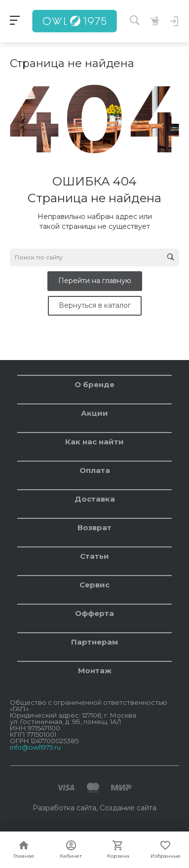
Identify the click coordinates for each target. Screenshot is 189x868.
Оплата (95, 470)
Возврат (94, 527)
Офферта (94, 613)
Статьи (94, 556)
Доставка (95, 499)
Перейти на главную (95, 281)
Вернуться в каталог (95, 305)
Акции (94, 413)
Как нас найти (94, 442)
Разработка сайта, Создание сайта (94, 808)
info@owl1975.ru (35, 747)
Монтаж (95, 670)
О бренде (94, 384)
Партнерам (94, 642)
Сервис (94, 585)
